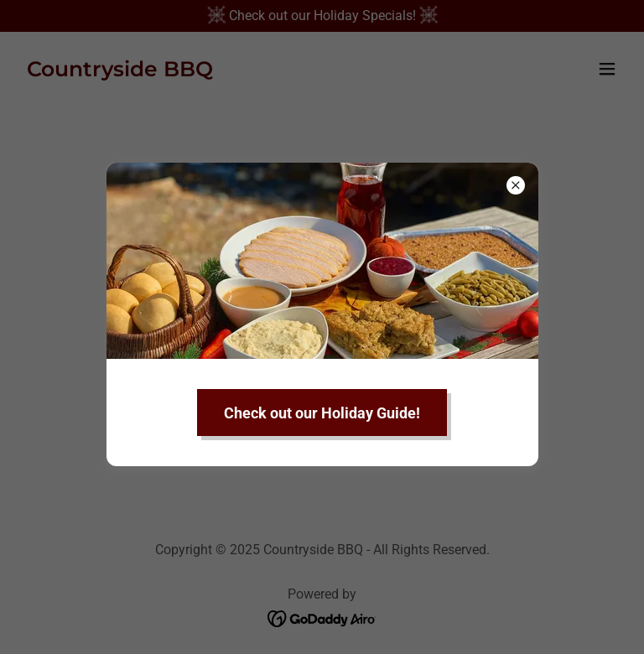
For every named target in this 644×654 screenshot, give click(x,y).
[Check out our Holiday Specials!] (322, 16)
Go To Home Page (322, 368)
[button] (607, 69)
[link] (120, 72)
